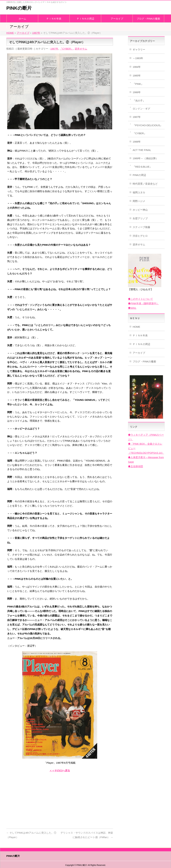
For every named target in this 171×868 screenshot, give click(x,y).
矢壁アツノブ (140, 218)
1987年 (54, 49)
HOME (136, 327)
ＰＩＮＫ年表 (140, 335)
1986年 (137, 92)
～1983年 (138, 58)
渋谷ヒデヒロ (140, 236)
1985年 (137, 76)
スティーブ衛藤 (141, 227)
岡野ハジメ (139, 201)
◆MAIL (132, 308)
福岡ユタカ (139, 192)
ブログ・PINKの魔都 (144, 361)
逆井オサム (81, 49)
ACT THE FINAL (142, 150)
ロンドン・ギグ (141, 109)
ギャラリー (139, 49)
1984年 (137, 67)
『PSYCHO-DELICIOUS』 (148, 125)
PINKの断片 (19, 8)
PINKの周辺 (139, 175)
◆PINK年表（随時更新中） (143, 303)
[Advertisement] (60, 799)
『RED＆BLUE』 (142, 167)
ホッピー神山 (140, 210)
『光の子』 (139, 101)
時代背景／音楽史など (145, 184)
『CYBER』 (66, 49)
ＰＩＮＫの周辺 (141, 344)
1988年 (137, 142)
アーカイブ (139, 353)
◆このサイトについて (140, 299)
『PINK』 (138, 84)
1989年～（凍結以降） (145, 158)
